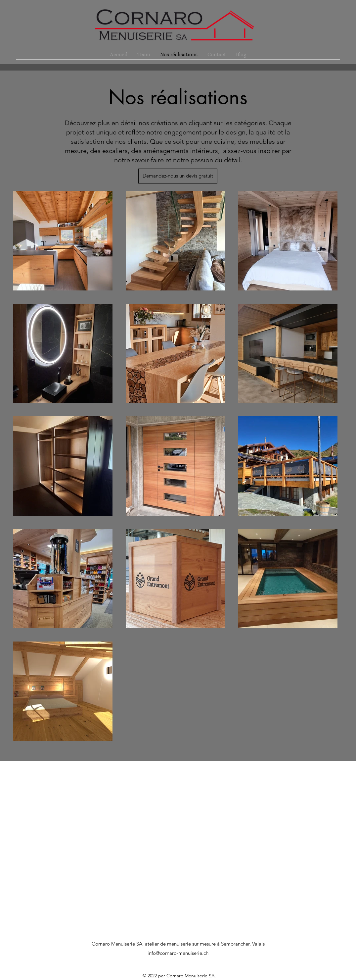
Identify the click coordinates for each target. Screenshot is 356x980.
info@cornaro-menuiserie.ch (178, 953)
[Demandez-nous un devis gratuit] (178, 176)
